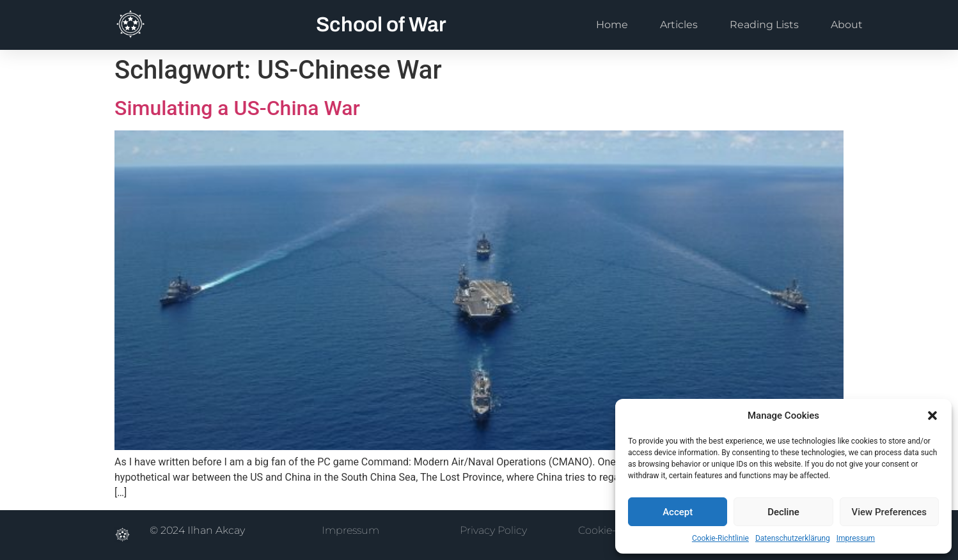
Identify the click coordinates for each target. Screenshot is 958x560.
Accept (678, 512)
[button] (932, 416)
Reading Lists (764, 25)
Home (612, 25)
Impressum (856, 538)
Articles (679, 25)
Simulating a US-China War (237, 108)
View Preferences (889, 512)
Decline (783, 512)
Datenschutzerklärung (793, 538)
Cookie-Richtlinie (720, 538)
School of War (381, 25)
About (847, 25)
